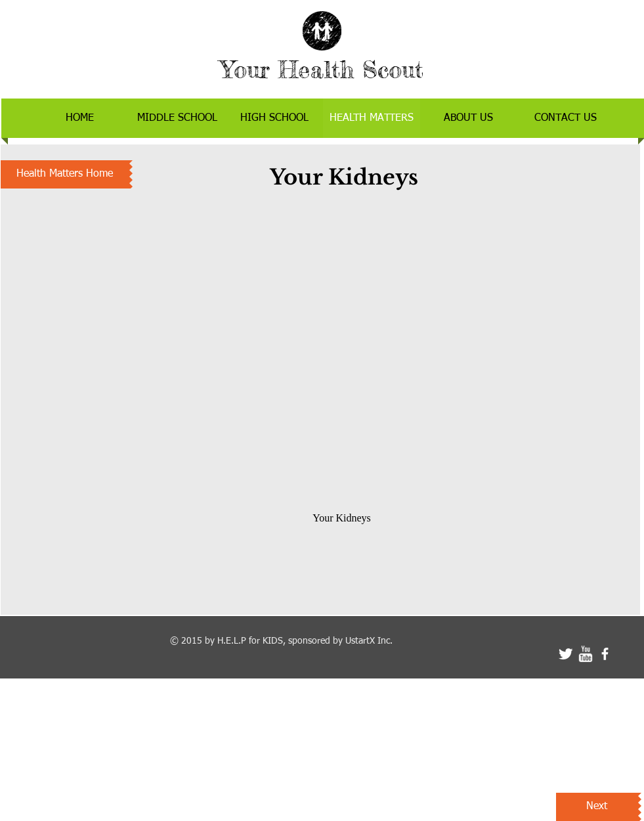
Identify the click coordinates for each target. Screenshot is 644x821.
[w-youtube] (585, 654)
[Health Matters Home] (65, 174)
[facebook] (605, 654)
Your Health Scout (322, 70)
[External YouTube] (342, 348)
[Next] (597, 807)
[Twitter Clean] (566, 654)
